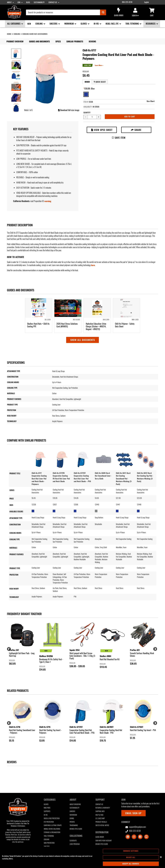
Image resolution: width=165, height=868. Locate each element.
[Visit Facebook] (140, 837)
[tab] (87, 82)
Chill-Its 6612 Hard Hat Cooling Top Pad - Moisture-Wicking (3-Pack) (145, 477)
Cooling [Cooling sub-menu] (39, 24)
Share (136, 130)
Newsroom (73, 815)
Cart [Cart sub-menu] (152, 12)
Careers (72, 811)
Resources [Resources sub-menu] (151, 24)
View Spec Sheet (102, 130)
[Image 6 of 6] (16, 108)
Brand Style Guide (76, 829)
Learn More (99, 65)
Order (87, 82)
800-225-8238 (127, 2)
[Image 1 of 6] (16, 54)
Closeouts (73, 841)
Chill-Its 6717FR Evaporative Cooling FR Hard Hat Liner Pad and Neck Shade (61, 477)
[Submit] (103, 12)
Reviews (92, 41)
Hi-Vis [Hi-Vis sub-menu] (96, 24)
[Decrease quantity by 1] (86, 117)
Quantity (87, 112)
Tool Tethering (49, 836)
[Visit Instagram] (134, 837)
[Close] (161, 857)
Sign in (135, 12)
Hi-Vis (46, 815)
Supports (47, 811)
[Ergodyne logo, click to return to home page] (14, 18)
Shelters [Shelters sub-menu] (54, 24)
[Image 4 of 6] (16, 86)
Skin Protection (49, 843)
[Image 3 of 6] (16, 75)
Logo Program (75, 844)
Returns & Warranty (103, 808)
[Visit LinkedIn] (128, 837)
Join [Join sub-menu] (19, 2)
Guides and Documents (39, 41)
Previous (8, 648)
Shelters (47, 846)
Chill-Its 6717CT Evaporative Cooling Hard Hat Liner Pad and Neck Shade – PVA (82, 477)
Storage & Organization (52, 832)
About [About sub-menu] (9, 2)
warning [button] (48, 201)
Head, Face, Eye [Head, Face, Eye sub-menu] (112, 24)
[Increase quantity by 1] (99, 117)
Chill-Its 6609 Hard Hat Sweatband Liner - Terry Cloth (103, 476)
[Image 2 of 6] (16, 64)
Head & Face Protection (52, 818)
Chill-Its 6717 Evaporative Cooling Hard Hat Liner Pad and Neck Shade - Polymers (39, 479)
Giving (72, 818)
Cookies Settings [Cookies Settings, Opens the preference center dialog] (131, 851)
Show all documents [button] (83, 340)
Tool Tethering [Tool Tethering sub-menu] (132, 24)
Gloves (46, 804)
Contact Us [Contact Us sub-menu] (53, 2)
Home (9, 34)
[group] (22, 644)
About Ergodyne (75, 804)
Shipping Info (100, 811)
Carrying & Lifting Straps (53, 825)
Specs (58, 41)
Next (154, 648)
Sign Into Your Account (104, 841)
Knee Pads (47, 808)
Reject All (131, 857)
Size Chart (151, 101)
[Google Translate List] (152, 2)
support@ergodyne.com (136, 827)
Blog (28, 2)
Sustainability (39, 2)
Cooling (17, 34)
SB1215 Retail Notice (102, 825)
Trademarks (74, 825)
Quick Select (100, 82)
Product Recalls (101, 822)
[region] (82, 857)
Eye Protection (49, 822)
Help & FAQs (99, 815)
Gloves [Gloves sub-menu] (84, 24)
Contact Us (99, 804)
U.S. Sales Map (100, 818)
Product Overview (15, 41)
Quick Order (119, 12)
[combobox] (66, 12)
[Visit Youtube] (146, 837)
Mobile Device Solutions (52, 829)
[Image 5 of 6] (16, 97)
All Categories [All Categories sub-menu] (14, 24)
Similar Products (75, 41)
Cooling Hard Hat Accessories (35, 34)
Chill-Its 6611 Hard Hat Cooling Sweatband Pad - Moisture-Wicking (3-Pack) (124, 479)
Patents (72, 822)
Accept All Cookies (131, 864)
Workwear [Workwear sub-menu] (69, 24)
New (29, 24)
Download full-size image (69, 110)
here (93, 265)
